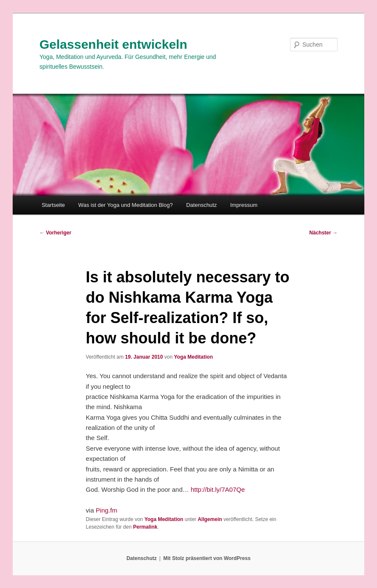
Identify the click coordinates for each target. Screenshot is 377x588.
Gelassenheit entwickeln (113, 44)
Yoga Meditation (193, 357)
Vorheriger (55, 233)
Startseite (53, 205)
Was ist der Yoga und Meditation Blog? (126, 205)
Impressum (244, 205)
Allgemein (210, 519)
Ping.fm (107, 510)
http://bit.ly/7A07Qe (218, 489)
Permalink (145, 527)
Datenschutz (201, 205)
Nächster (323, 233)
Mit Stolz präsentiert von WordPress (207, 558)
